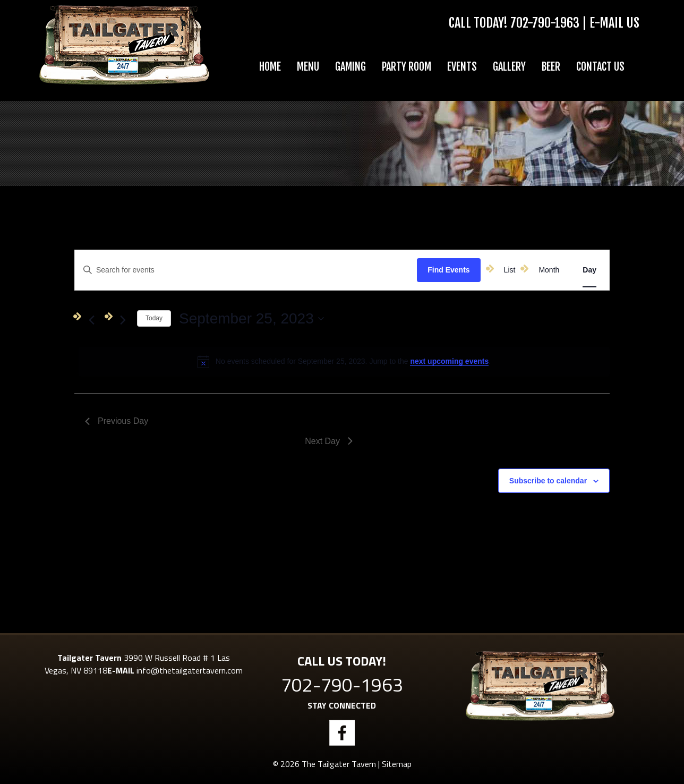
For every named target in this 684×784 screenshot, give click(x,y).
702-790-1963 (545, 23)
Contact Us (600, 67)
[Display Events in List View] (510, 270)
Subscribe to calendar (548, 481)
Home (270, 67)
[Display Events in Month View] (549, 270)
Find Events (448, 270)
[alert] (344, 362)
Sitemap (397, 764)
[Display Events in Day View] (589, 270)
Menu (308, 67)
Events (462, 67)
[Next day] (123, 320)
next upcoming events (449, 361)
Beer (551, 67)
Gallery (509, 67)
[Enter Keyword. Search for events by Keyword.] (181, 270)
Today (154, 318)
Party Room (407, 67)
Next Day (329, 441)
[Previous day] (91, 320)
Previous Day (117, 421)
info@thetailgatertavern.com (190, 670)
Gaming (350, 67)
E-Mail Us (614, 23)
